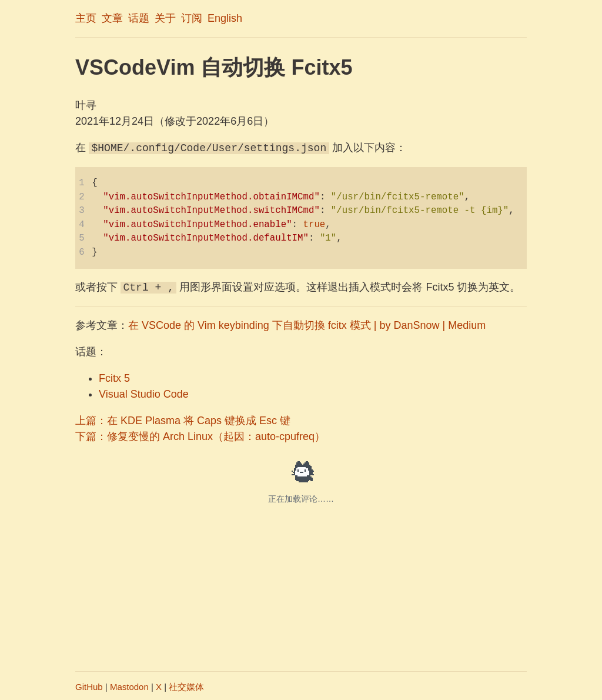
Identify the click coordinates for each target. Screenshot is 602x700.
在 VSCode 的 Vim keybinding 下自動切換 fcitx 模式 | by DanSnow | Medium (307, 325)
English (225, 18)
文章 (112, 18)
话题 (139, 18)
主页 (86, 18)
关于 (165, 18)
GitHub (89, 687)
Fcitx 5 (114, 378)
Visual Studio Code (144, 394)
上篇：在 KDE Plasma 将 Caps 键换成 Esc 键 (183, 421)
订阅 (192, 18)
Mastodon (129, 687)
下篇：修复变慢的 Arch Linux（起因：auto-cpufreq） (200, 436)
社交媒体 (186, 687)
